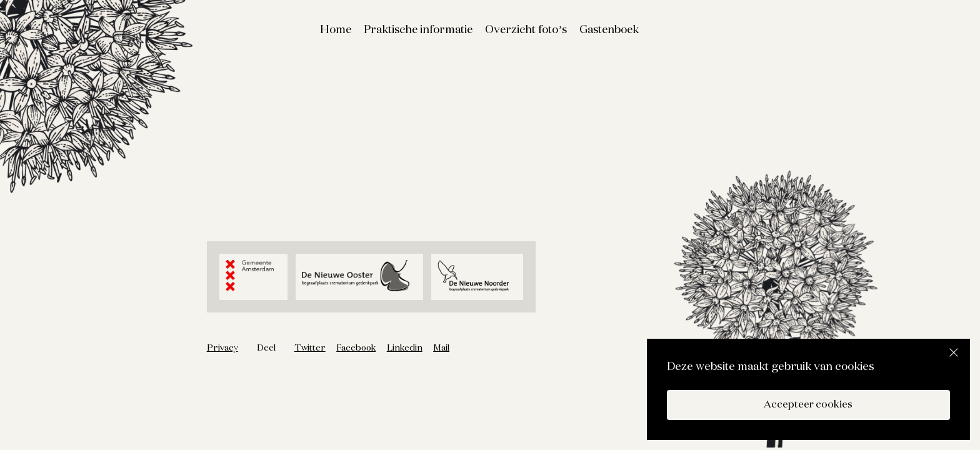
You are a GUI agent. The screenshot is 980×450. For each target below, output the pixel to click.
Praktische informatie (418, 30)
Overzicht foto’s (526, 30)
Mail (441, 348)
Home (336, 30)
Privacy (222, 348)
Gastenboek (609, 30)
